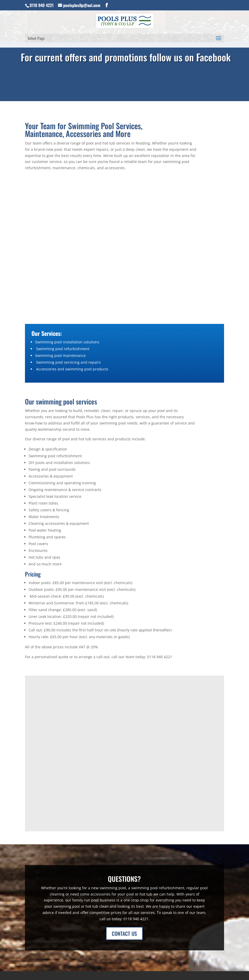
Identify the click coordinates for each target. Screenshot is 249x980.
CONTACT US (124, 933)
